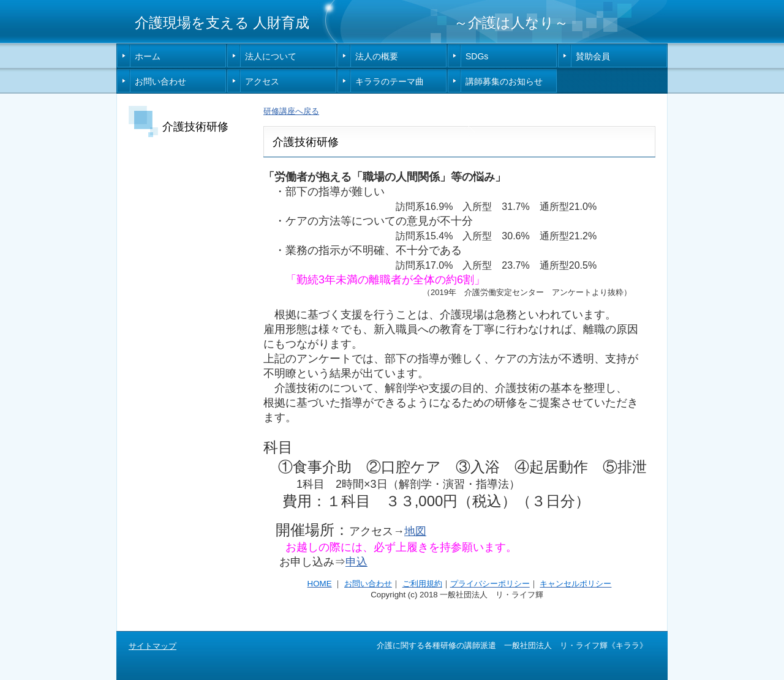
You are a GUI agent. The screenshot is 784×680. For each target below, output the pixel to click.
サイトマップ (153, 646)
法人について (271, 56)
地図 (415, 531)
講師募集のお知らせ (504, 81)
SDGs (477, 56)
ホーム (148, 56)
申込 (356, 562)
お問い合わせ (160, 81)
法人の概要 (377, 56)
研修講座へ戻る (291, 111)
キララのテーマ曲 (390, 81)
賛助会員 (593, 56)
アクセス (262, 81)
